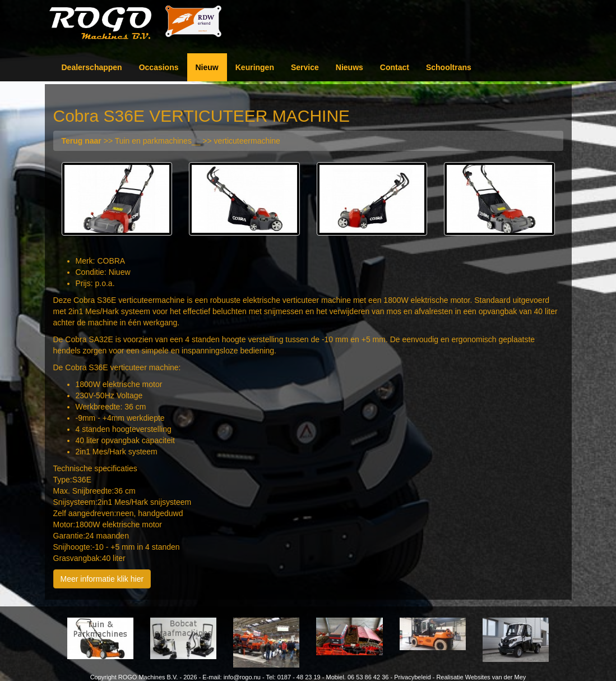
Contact (395, 67)
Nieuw (207, 67)
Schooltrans (449, 67)
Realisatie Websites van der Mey (481, 677)
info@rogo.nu (242, 677)
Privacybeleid (412, 677)
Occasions (159, 67)
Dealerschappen (92, 67)
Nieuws (349, 67)
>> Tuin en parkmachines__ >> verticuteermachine (171, 141)
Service (305, 67)
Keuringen (255, 67)
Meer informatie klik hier (102, 579)
